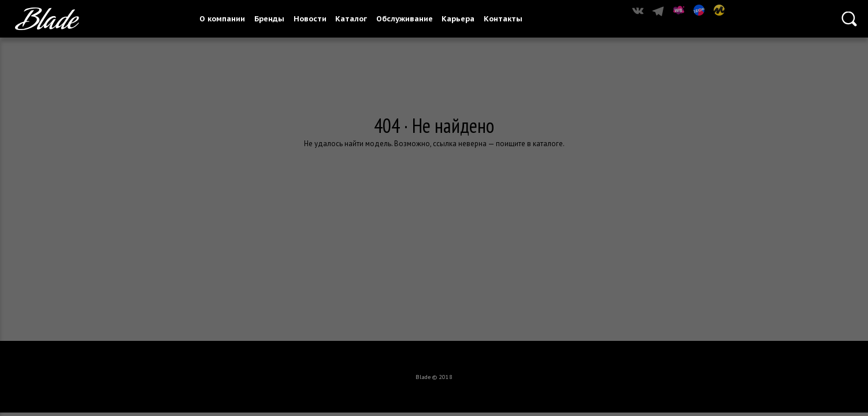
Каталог (351, 19)
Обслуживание (405, 19)
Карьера (458, 19)
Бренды (269, 19)
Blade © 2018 (434, 377)
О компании (222, 19)
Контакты (503, 19)
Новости (310, 19)
